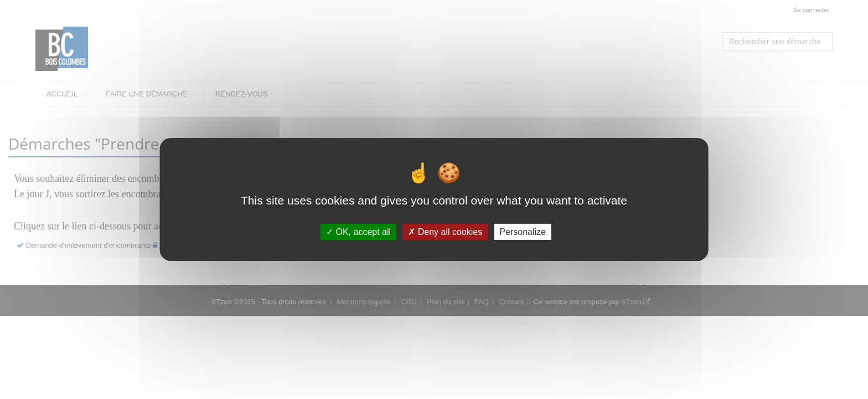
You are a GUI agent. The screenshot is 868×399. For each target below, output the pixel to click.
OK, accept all (358, 232)
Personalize (523, 232)
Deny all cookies (445, 232)
